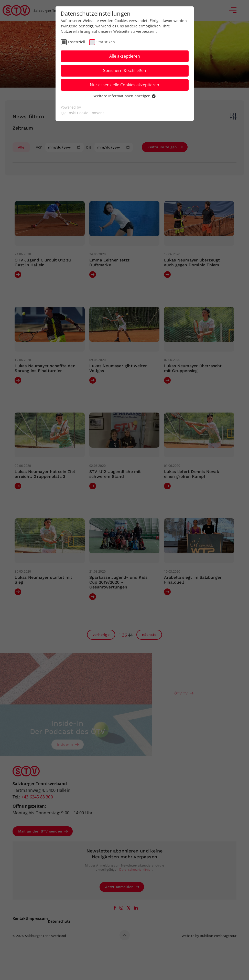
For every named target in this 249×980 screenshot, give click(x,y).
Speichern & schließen (125, 70)
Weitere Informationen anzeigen (124, 96)
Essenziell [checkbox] (77, 42)
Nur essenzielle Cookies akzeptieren (124, 85)
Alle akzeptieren (125, 56)
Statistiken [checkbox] (106, 42)
